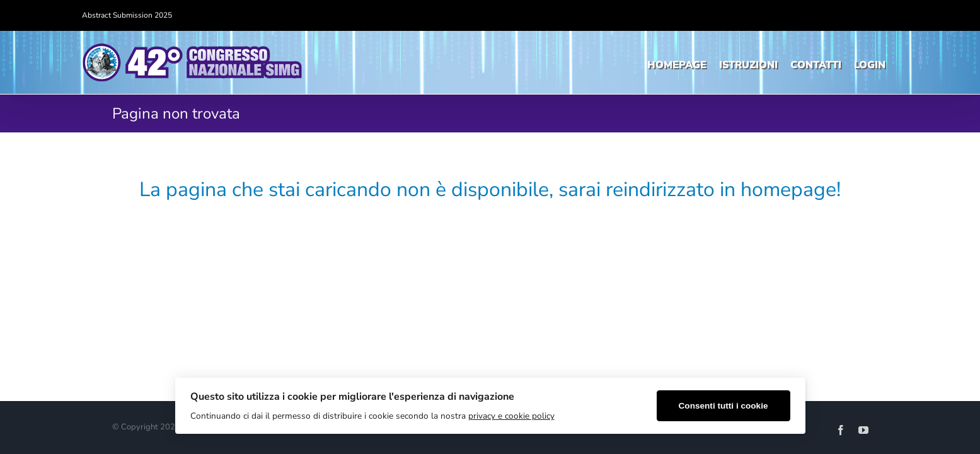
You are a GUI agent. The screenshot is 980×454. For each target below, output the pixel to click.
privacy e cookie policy (511, 416)
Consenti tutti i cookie (723, 406)
